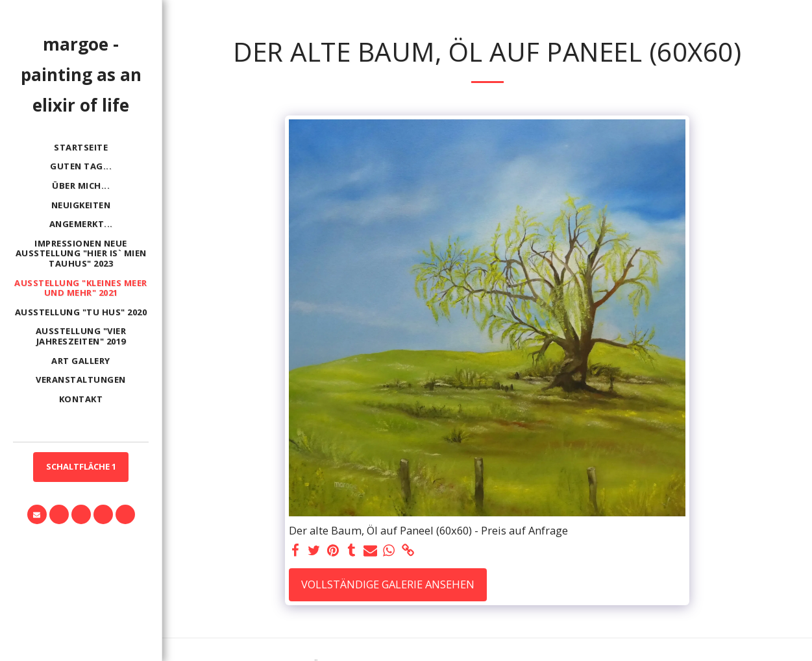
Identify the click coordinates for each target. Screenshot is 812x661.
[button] (37, 514)
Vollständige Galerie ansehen (388, 584)
